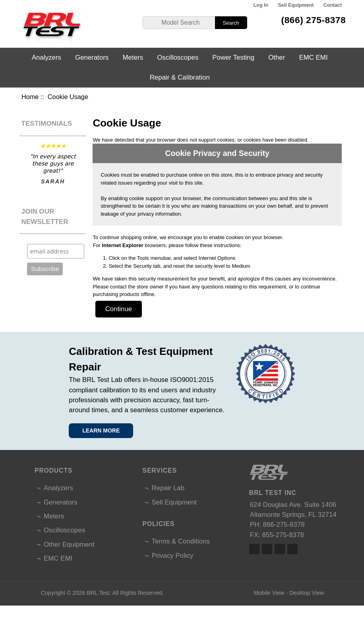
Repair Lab (168, 488)
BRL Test (98, 593)
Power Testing (233, 57)
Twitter (267, 549)
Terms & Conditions (180, 541)
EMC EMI (313, 57)
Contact (333, 5)
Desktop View (307, 593)
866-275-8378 (284, 525)
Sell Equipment (296, 5)
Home (30, 97)
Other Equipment (69, 544)
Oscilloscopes (178, 57)
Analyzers (46, 57)
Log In (261, 5)
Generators (92, 57)
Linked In (280, 549)
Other (277, 57)
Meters (133, 57)
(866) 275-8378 (314, 20)
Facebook (254, 549)
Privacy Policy (172, 556)
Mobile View (269, 593)
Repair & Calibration (180, 77)
